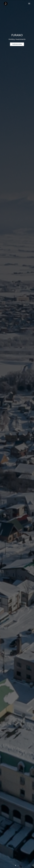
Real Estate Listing (17, 44)
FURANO (17, 35)
